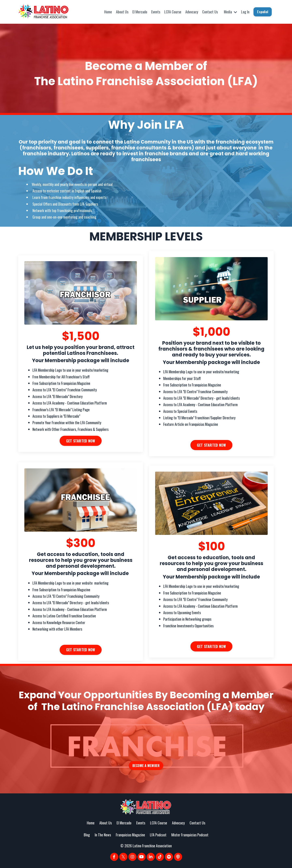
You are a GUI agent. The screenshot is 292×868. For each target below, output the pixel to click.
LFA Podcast (158, 835)
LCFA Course (173, 12)
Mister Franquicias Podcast (190, 835)
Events (156, 12)
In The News (103, 835)
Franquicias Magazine (130, 835)
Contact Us (210, 12)
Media (230, 12)
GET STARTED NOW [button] (81, 441)
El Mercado (140, 12)
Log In (245, 12)
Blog (87, 835)
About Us (122, 12)
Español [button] (263, 12)
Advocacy (192, 12)
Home (108, 12)
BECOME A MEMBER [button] (146, 766)
